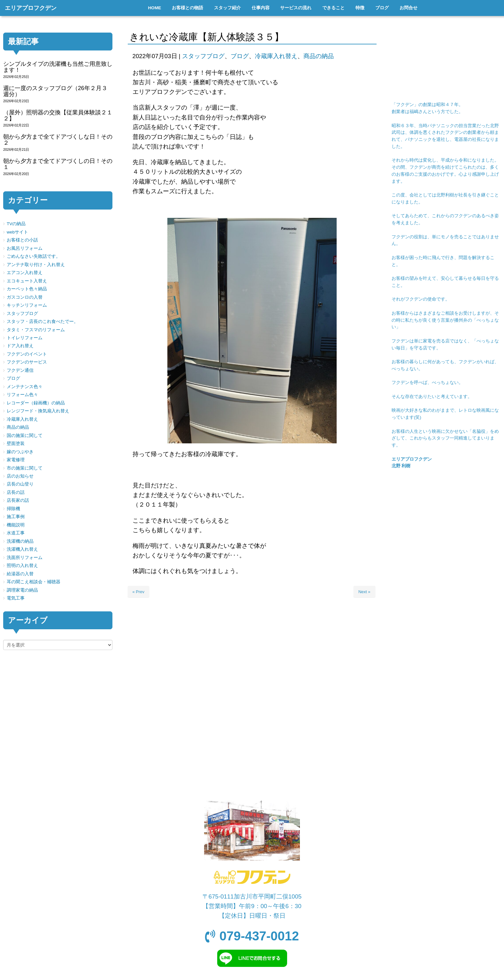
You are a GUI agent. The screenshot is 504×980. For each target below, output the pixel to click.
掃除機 (13, 509)
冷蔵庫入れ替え (276, 56)
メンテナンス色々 (25, 387)
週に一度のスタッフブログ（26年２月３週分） (55, 91)
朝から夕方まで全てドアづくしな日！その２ (58, 140)
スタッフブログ (203, 56)
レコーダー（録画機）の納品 (36, 403)
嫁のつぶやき (20, 452)
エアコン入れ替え (25, 273)
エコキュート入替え (27, 281)
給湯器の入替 (20, 574)
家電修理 (16, 460)
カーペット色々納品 (27, 289)
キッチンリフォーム (27, 305)
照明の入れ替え (22, 566)
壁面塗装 (16, 444)
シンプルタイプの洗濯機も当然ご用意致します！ (58, 67)
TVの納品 (16, 224)
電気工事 (16, 598)
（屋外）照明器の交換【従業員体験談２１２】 (58, 115)
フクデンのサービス (27, 362)
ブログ (240, 56)
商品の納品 (319, 56)
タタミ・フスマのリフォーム (36, 330)
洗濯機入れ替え (22, 549)
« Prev (139, 592)
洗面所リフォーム (25, 558)
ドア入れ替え (20, 346)
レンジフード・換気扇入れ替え (38, 411)
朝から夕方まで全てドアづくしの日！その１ (58, 164)
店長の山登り (20, 484)
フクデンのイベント (27, 354)
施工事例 (16, 517)
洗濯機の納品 (20, 541)
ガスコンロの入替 (25, 297)
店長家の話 (18, 500)
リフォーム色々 (22, 395)
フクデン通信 (20, 370)
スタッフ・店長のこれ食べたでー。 (42, 322)
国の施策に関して (25, 436)
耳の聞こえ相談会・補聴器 (34, 582)
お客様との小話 (22, 240)
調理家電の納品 (22, 590)
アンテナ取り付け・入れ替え (36, 265)
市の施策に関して (25, 468)
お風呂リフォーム (25, 248)
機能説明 (16, 525)
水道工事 (16, 533)
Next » (364, 592)
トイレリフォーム (25, 338)
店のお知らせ (20, 476)
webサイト (17, 232)
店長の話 (16, 492)
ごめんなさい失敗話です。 (34, 256)
